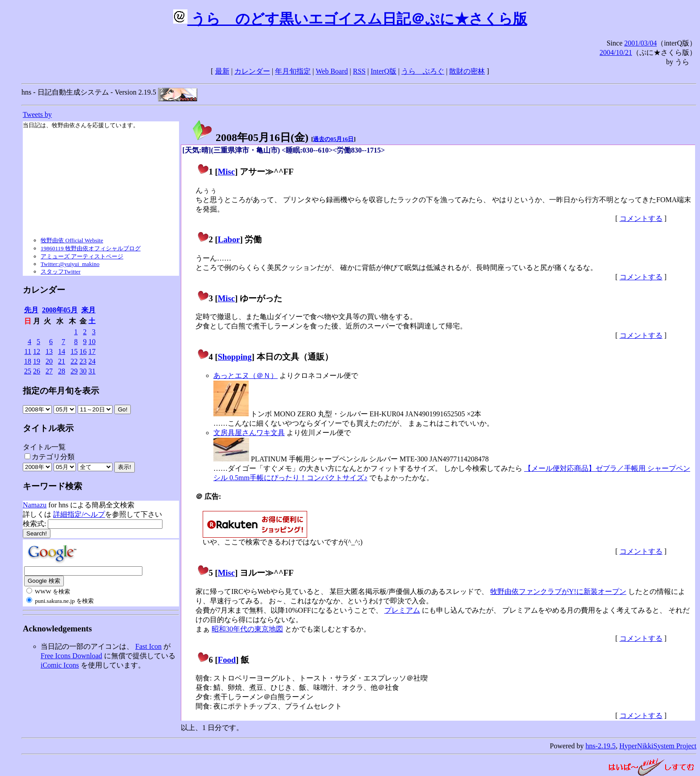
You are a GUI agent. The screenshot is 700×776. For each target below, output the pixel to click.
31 (92, 371)
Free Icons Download (71, 656)
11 (28, 351)
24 (92, 361)
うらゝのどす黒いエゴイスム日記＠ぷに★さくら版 (350, 19)
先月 (31, 310)
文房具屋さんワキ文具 (249, 433)
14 (62, 351)
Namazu (35, 505)
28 (62, 371)
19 (37, 361)
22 (74, 361)
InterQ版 (383, 71)
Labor (229, 239)
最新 (222, 71)
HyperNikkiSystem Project (658, 746)
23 (83, 361)
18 (28, 361)
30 (83, 371)
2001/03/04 (640, 43)
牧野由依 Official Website (72, 240)
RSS (359, 71)
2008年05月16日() (250, 137)
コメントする (641, 218)
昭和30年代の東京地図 (247, 629)
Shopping (235, 357)
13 (49, 351)
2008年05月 (60, 310)
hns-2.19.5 (601, 746)
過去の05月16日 (333, 139)
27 (49, 371)
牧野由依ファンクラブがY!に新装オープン (558, 591)
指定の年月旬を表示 (61, 391)
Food (227, 660)
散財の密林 (467, 71)
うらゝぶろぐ (423, 71)
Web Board (332, 71)
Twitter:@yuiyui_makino (70, 264)
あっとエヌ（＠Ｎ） (246, 376)
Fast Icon (148, 646)
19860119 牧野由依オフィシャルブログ (91, 248)
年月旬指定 (293, 71)
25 (28, 371)
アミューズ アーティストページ (82, 256)
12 (37, 351)
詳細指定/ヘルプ (79, 514)
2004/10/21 (616, 52)
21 (62, 361)
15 (74, 351)
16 (83, 351)
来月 (88, 310)
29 (74, 371)
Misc (226, 172)
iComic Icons (60, 665)
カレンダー (252, 71)
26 (37, 371)
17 (92, 351)
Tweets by (37, 114)
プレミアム (402, 610)
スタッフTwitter (60, 272)
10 (92, 342)
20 (49, 361)
